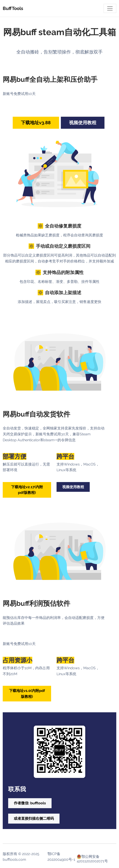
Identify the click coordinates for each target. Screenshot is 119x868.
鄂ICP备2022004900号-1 (61, 857)
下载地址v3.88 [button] (36, 123)
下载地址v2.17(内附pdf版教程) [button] (27, 490)
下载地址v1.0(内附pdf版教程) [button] (27, 694)
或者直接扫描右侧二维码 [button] (34, 818)
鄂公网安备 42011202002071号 (92, 857)
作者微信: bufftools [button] (30, 803)
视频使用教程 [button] (83, 123)
